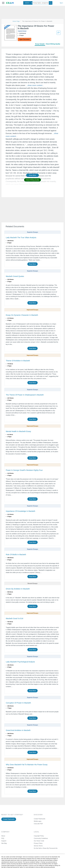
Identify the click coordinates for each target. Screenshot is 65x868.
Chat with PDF (38, 824)
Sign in (61, 3)
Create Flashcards (9, 819)
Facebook (41, 860)
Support (4, 841)
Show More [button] (32, 175)
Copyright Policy (39, 836)
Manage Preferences (40, 848)
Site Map (4, 843)
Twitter (40, 865)
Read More (32, 264)
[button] (3, 3)
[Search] (51, 3)
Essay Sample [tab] (40, 44)
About (3, 836)
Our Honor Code (39, 841)
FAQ (3, 838)
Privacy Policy (38, 843)
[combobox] (28, 3)
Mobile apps (38, 821)
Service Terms (38, 846)
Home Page (16, 21)
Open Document (25, 39)
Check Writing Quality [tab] (53, 44)
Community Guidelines (41, 838)
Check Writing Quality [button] (32, 180)
